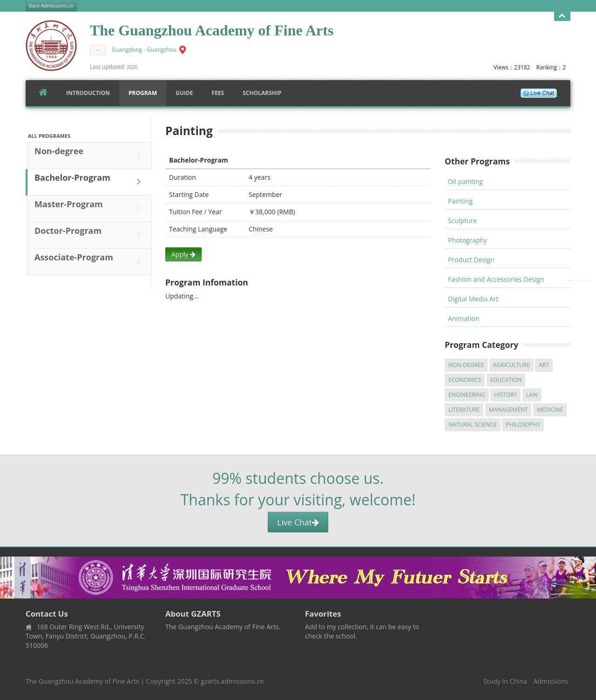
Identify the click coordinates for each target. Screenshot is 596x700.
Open (562, 16)
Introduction (88, 93)
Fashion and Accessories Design (496, 279)
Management (508, 410)
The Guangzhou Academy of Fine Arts (82, 681)
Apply (183, 254)
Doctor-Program (90, 235)
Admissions (551, 681)
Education (506, 380)
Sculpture (462, 221)
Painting (460, 201)
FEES (218, 93)
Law (532, 395)
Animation (464, 318)
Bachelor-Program (90, 182)
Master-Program (90, 208)
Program (143, 93)
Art (544, 365)
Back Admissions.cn (51, 6)
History (505, 395)
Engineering (467, 395)
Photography (467, 240)
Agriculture (511, 365)
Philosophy (523, 425)
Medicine (550, 410)
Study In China (505, 681)
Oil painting (465, 181)
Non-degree (90, 155)
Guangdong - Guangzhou (144, 50)
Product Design (471, 260)
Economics (465, 380)
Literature (464, 410)
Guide (184, 93)
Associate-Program (90, 261)
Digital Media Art (473, 299)
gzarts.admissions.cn (232, 681)
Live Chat (298, 522)
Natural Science (473, 425)
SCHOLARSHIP (262, 93)
